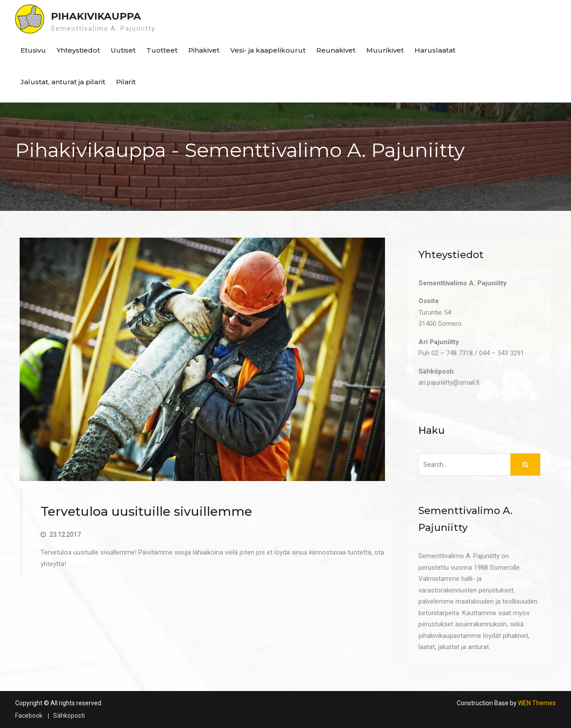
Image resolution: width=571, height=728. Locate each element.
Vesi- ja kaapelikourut (268, 50)
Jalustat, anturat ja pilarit (63, 82)
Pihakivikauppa (96, 16)
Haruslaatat (435, 50)
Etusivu (33, 50)
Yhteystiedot (78, 50)
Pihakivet (204, 50)
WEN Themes (537, 703)
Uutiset (123, 50)
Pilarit (126, 82)
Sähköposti (69, 716)
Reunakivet (336, 50)
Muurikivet (385, 50)
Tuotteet (162, 50)
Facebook (29, 716)
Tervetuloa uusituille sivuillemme (146, 511)
